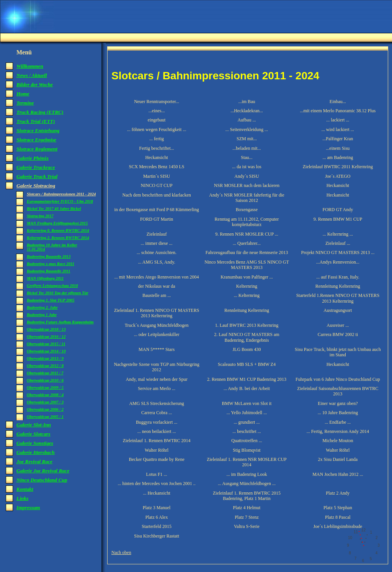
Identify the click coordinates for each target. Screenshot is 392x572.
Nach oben (121, 552)
